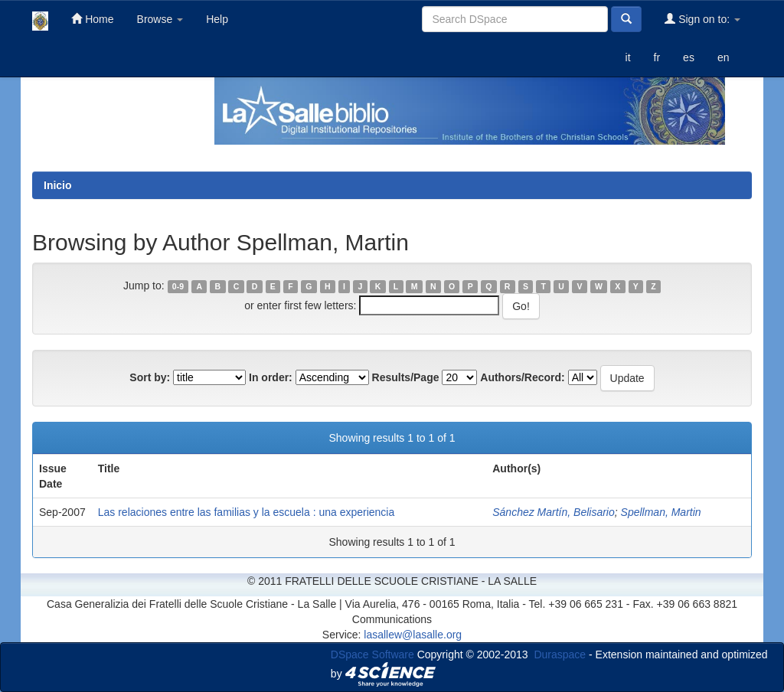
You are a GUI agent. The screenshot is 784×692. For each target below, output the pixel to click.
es (689, 57)
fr (657, 57)
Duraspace (560, 654)
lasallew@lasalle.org (413, 635)
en (724, 57)
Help (217, 19)
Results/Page (406, 377)
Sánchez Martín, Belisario (554, 512)
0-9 (178, 286)
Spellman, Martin (661, 512)
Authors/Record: (522, 377)
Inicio (58, 185)
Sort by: (150, 377)
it (628, 57)
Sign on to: (702, 19)
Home (92, 19)
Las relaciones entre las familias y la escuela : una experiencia (247, 512)
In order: (271, 377)
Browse (160, 19)
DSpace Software (372, 654)
